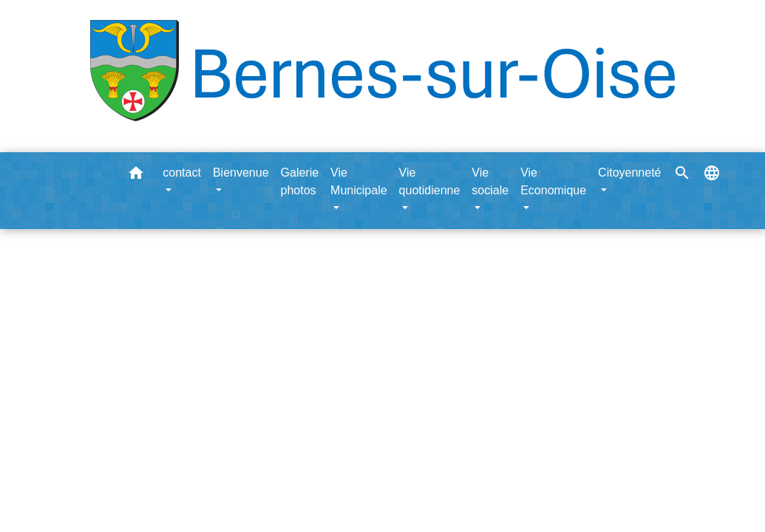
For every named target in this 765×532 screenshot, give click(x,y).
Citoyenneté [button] (629, 173)
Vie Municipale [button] (358, 181)
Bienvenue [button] (241, 173)
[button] (136, 175)
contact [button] (182, 173)
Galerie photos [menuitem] (300, 181)
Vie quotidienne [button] (430, 181)
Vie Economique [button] (553, 181)
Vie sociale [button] (490, 181)
